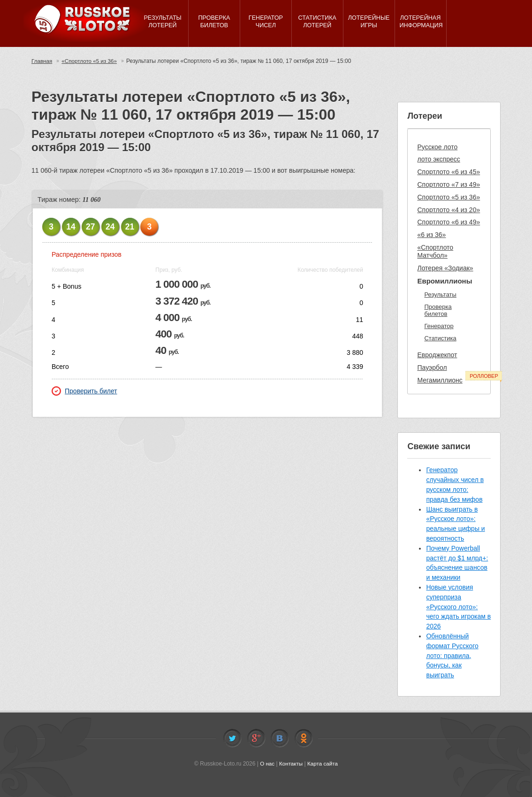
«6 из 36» (431, 235)
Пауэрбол (432, 368)
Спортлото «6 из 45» (448, 172)
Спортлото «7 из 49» (448, 184)
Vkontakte (280, 738)
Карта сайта (323, 764)
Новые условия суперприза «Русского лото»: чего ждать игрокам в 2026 (458, 607)
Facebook (256, 738)
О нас (266, 764)
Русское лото (437, 147)
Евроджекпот (437, 355)
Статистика (440, 338)
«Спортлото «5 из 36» (91, 61)
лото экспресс (438, 159)
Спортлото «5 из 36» (448, 197)
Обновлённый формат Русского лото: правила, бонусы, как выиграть (452, 655)
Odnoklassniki (304, 738)
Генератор (439, 326)
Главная (42, 61)
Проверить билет (84, 391)
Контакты (291, 764)
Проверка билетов (438, 310)
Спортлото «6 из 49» (448, 222)
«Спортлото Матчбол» (435, 251)
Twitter (232, 738)
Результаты (440, 295)
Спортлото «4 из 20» (448, 210)
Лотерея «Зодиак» (445, 268)
